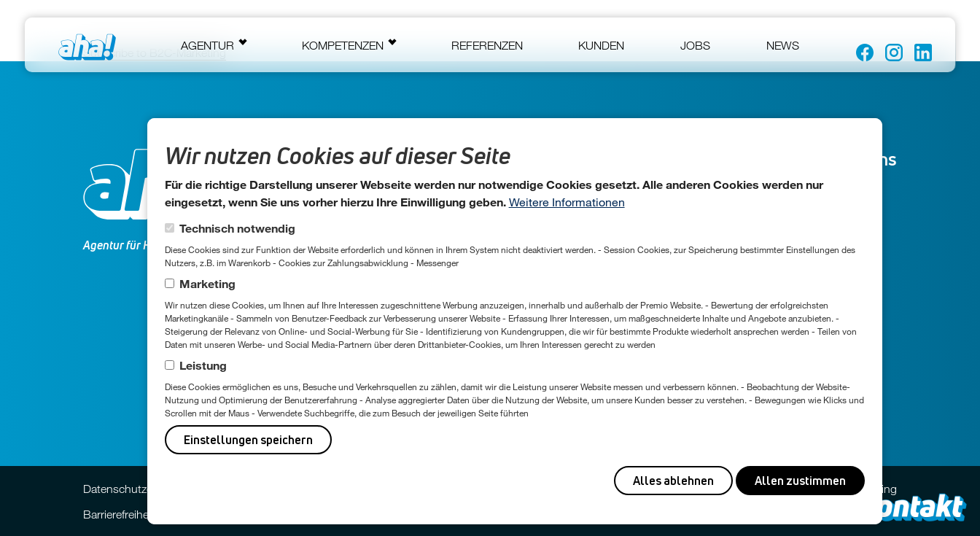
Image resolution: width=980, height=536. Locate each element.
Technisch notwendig (237, 228)
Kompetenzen (343, 45)
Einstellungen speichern (248, 440)
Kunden (601, 45)
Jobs (695, 45)
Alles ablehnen (673, 481)
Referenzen (487, 45)
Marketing (207, 283)
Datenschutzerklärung (138, 489)
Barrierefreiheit (119, 514)
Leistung (203, 365)
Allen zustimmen (800, 481)
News (783, 45)
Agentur (207, 45)
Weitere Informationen (567, 202)
